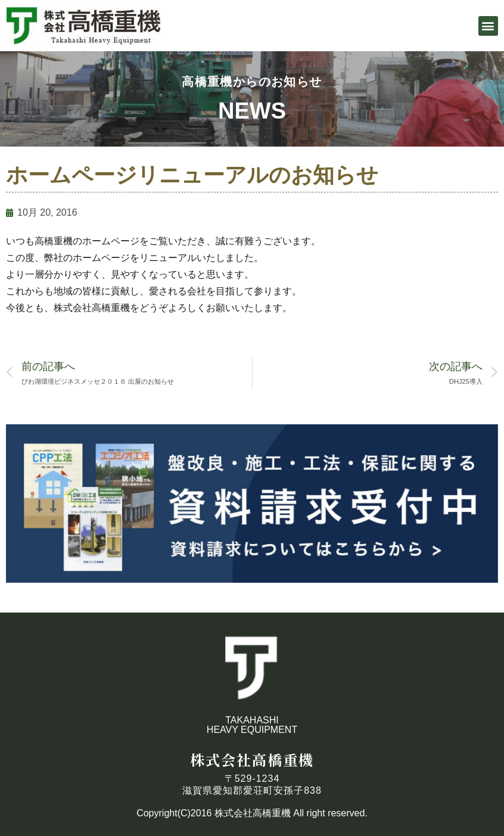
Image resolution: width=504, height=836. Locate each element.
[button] (488, 26)
